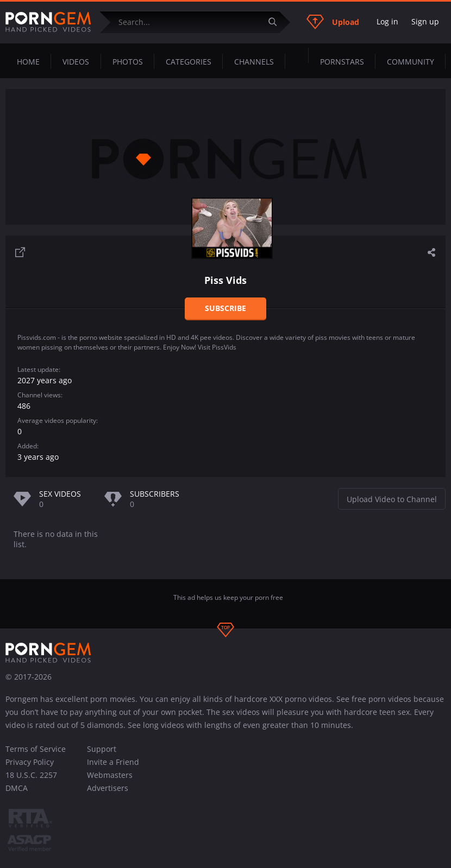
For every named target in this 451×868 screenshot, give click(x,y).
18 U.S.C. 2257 (31, 775)
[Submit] (277, 22)
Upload (333, 22)
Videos (76, 62)
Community (411, 62)
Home (28, 62)
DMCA (17, 788)
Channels (254, 62)
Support (102, 749)
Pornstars (342, 62)
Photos (128, 62)
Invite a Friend (113, 762)
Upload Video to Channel (392, 499)
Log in (387, 21)
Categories (189, 62)
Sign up (425, 21)
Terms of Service (36, 749)
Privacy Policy (30, 762)
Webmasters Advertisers (110, 781)
